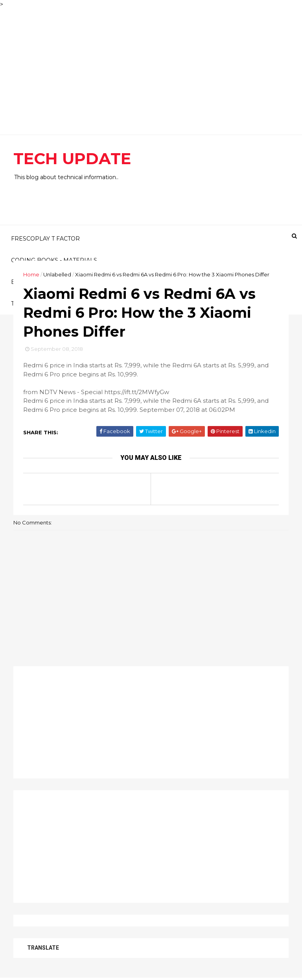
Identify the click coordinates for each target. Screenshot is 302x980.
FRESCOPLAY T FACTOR (45, 239)
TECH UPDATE (72, 158)
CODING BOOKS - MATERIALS (54, 260)
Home (31, 274)
